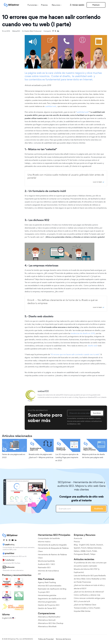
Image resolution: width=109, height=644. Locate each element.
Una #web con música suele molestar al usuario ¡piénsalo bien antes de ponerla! (66, 176)
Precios (44, 5)
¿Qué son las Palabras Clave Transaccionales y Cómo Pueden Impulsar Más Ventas (87, 608)
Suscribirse (97, 413)
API (39, 574)
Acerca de (78, 538)
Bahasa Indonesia (94, 548)
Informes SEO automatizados (50, 586)
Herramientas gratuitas (47, 595)
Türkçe (93, 554)
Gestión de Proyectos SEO (49, 605)
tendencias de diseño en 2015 (83, 333)
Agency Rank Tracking (47, 582)
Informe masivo (44, 542)
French (84, 548)
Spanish (77, 548)
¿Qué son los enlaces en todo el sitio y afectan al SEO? (89, 587)
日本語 (83, 551)
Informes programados (47, 602)
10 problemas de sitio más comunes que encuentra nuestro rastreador (90, 564)
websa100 (16, 31)
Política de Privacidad (46, 639)
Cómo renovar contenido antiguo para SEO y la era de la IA (89, 600)
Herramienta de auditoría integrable (52, 545)
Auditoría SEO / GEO (46, 564)
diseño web (93, 346)
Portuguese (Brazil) (82, 554)
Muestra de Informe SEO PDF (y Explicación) (87, 571)
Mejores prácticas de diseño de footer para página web (93, 456)
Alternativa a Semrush (47, 620)
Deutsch (100, 545)
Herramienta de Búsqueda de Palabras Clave (53, 550)
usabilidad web (51, 106)
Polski (95, 551)
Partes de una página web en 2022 (14, 456)
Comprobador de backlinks (49, 538)
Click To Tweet (98, 182)
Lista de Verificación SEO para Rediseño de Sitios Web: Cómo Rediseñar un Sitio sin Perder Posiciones (90, 579)
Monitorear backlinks (46, 561)
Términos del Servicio (63, 639)
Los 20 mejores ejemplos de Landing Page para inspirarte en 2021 (67, 457)
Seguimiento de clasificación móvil (52, 599)
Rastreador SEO (44, 567)
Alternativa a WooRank (47, 626)
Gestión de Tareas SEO (47, 608)
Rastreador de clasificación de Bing (52, 589)
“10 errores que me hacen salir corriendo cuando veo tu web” (75, 354)
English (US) (84, 545)
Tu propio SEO (44, 592)
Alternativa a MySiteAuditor (49, 617)
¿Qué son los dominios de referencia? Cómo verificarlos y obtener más (89, 593)
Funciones (32, 5)
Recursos (56, 5)
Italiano (77, 551)
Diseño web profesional (33, 31)
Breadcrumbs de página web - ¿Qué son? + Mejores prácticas (41, 456)
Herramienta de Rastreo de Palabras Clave (52, 556)
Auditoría (99, 509)
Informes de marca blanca (48, 571)
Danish (93, 545)
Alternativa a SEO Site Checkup (51, 623)
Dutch (89, 551)
